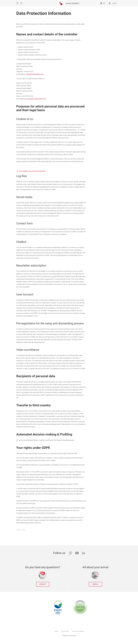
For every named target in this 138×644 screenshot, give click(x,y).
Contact (43, 584)
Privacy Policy (65, 631)
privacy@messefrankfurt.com (36, 99)
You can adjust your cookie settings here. (32, 171)
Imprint (56, 631)
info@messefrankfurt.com (35, 74)
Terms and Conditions (78, 631)
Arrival (95, 584)
